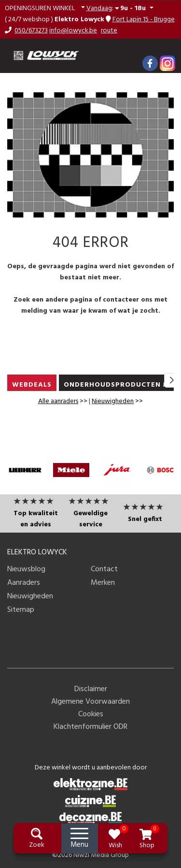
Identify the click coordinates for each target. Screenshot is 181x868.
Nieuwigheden (113, 401)
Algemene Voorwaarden (90, 702)
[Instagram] (167, 63)
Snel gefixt (145, 519)
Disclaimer (91, 689)
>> (63, 401)
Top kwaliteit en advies (36, 519)
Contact (104, 569)
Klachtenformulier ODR (90, 727)
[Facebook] (150, 63)
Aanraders (24, 583)
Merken (103, 583)
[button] (45, 8)
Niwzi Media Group (101, 855)
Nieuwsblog (26, 569)
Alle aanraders (58, 401)
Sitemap (21, 610)
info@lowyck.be (73, 31)
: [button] (117, 8)
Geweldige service (90, 519)
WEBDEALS (32, 385)
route (109, 31)
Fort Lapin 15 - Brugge (144, 20)
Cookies (91, 714)
